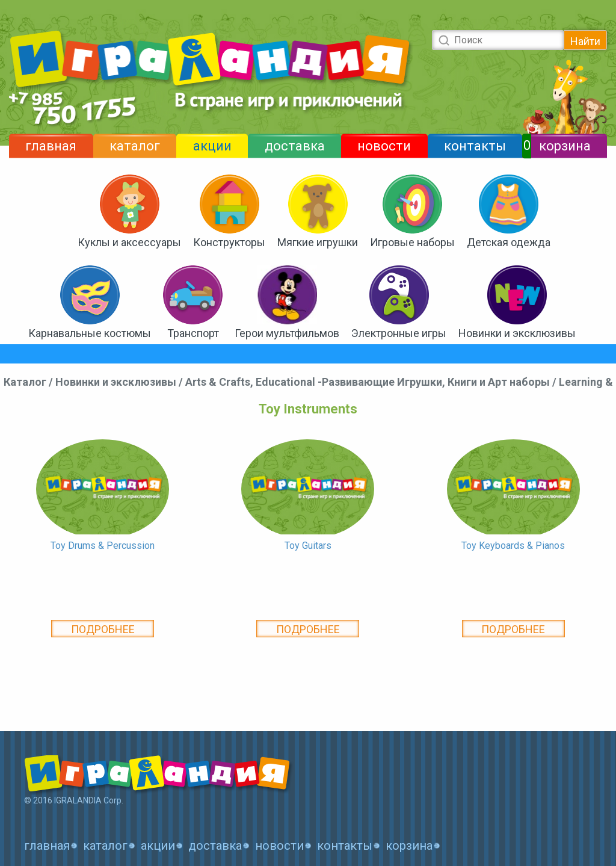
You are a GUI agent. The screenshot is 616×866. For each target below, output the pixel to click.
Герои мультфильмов (287, 333)
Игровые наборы (412, 242)
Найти (585, 41)
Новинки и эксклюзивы (517, 333)
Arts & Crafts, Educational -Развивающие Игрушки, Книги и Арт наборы (368, 382)
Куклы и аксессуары (129, 242)
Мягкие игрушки (318, 242)
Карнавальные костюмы (90, 333)
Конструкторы (229, 242)
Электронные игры (399, 333)
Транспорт (193, 333)
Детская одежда (509, 242)
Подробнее (103, 629)
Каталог (25, 382)
